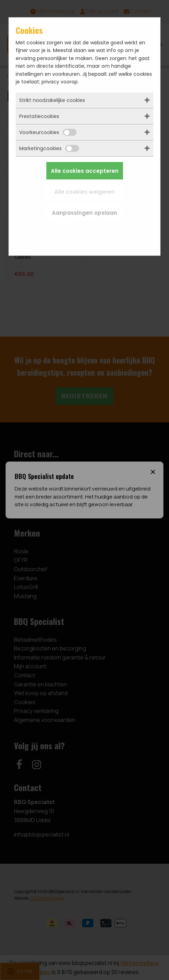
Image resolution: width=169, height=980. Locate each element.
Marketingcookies (49, 148)
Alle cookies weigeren (84, 192)
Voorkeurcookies (48, 132)
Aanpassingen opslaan (84, 213)
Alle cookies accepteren (85, 171)
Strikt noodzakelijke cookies (52, 100)
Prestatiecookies (39, 116)
